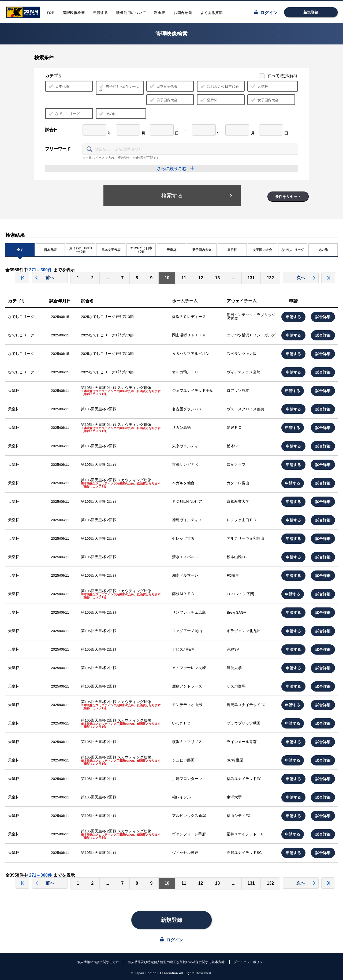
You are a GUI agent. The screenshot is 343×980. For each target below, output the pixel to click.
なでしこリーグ (64, 114)
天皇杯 (259, 86)
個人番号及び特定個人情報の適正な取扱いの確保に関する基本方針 (176, 962)
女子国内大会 (265, 100)
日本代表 (59, 86)
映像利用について (131, 13)
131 (251, 278)
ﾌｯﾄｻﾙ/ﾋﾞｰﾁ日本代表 (219, 86)
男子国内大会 (164, 100)
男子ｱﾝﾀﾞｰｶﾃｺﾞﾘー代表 (119, 88)
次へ (306, 278)
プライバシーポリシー (250, 962)
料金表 (160, 13)
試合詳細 (323, 317)
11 (184, 278)
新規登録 (311, 12)
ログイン (266, 12)
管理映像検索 (74, 13)
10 (167, 278)
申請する (101, 13)
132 (270, 278)
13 (218, 278)
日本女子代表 (164, 86)
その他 (108, 114)
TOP (51, 13)
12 (201, 278)
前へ (44, 278)
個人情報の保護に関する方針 (98, 962)
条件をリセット (288, 197)
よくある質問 (212, 13)
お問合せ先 (183, 13)
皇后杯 (209, 100)
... (107, 278)
